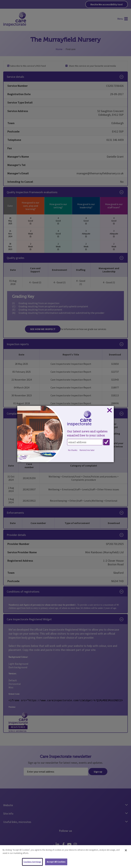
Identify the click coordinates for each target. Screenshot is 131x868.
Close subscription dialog (109, 410)
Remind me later (87, 450)
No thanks (73, 450)
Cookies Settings (32, 862)
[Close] (126, 850)
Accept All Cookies (56, 862)
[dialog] (65, 434)
